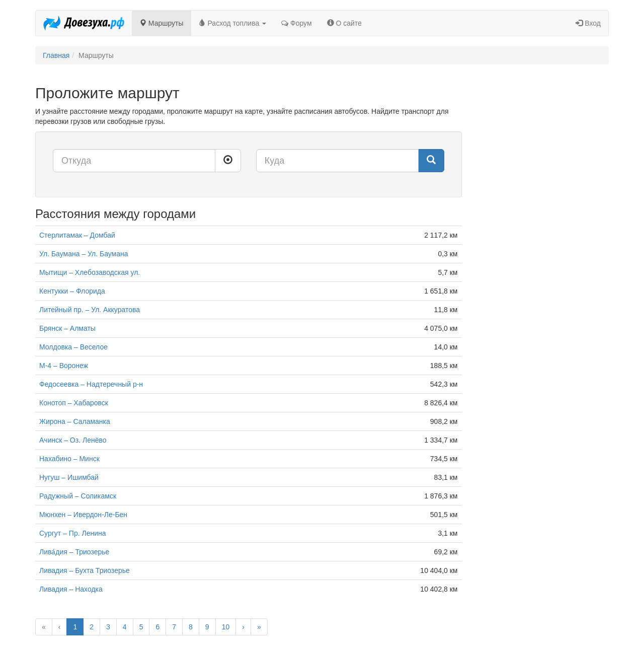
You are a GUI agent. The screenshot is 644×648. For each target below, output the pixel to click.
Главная (56, 55)
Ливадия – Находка (71, 589)
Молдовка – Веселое (73, 347)
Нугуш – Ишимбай (69, 477)
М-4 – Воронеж (64, 366)
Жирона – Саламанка (75, 421)
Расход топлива (233, 23)
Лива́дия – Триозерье (74, 552)
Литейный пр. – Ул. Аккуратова (90, 310)
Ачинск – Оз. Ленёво (73, 440)
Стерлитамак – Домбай (77, 235)
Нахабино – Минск (69, 459)
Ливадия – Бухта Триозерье (85, 570)
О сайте (344, 23)
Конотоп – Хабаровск (74, 403)
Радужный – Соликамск (78, 496)
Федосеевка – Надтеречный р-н (91, 384)
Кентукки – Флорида (72, 291)
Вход (588, 23)
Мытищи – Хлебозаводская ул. (90, 272)
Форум (296, 23)
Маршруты (162, 23)
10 (226, 627)
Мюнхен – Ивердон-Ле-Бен (83, 515)
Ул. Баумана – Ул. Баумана (84, 254)
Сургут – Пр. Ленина (73, 533)
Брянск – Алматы (67, 328)
